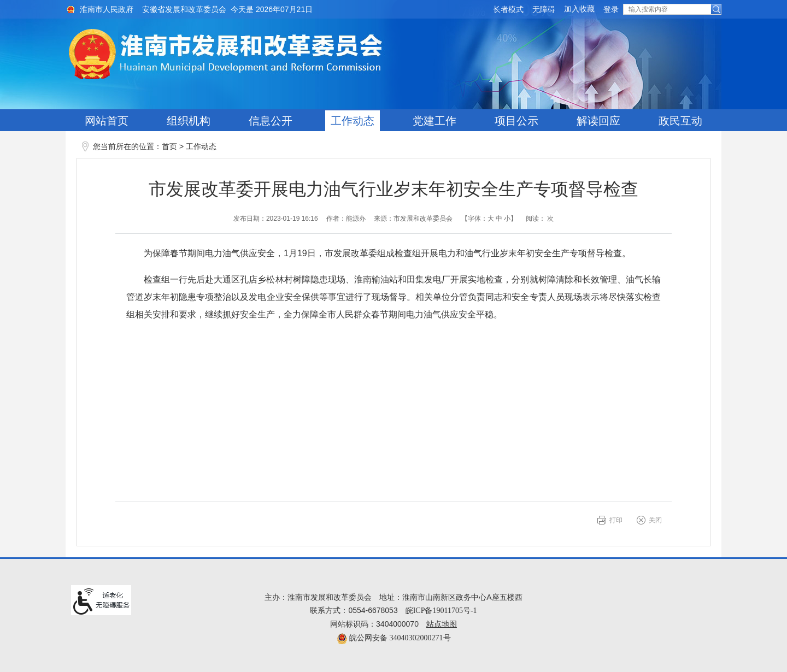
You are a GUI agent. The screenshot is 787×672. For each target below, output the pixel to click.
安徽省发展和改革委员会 (184, 10)
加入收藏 (579, 9)
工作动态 (353, 121)
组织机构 (189, 121)
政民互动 (680, 121)
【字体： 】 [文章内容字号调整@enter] (489, 219)
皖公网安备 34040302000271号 (394, 638)
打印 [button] (616, 520)
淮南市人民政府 (107, 10)
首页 (169, 147)
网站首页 (107, 121)
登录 (611, 10)
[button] (508, 10)
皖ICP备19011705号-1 (441, 611)
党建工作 (434, 121)
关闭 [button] (655, 520)
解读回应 (598, 121)
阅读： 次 (540, 219)
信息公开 (271, 121)
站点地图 (442, 624)
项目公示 (516, 121)
